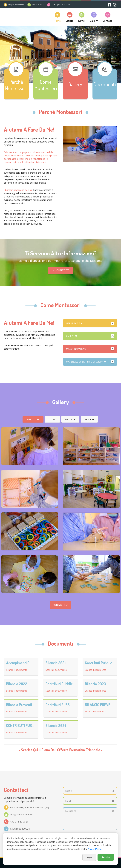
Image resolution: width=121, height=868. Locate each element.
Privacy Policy (94, 849)
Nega (89, 857)
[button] (57, 17)
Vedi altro (60, 605)
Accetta (106, 857)
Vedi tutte (33, 419)
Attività (70, 419)
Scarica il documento (17, 670)
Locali (52, 419)
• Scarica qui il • (61, 750)
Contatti (61, 270)
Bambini (89, 419)
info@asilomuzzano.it (16, 5)
